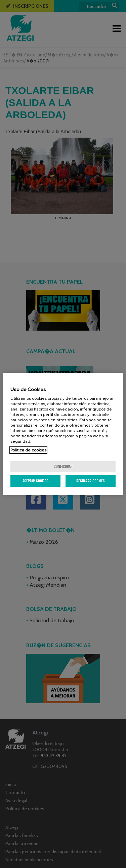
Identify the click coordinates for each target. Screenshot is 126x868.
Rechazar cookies (91, 481)
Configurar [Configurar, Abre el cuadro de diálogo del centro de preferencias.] (63, 466)
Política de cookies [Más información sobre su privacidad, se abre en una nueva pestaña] (28, 450)
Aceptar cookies (35, 481)
